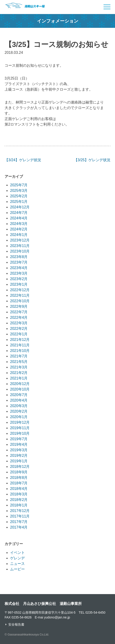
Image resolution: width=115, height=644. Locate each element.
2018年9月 (19, 472)
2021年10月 (20, 351)
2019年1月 (19, 461)
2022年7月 (19, 312)
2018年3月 (19, 494)
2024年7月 (19, 213)
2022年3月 (19, 323)
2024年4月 (19, 218)
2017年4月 (19, 527)
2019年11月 (20, 428)
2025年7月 (19, 185)
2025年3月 (19, 191)
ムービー (17, 569)
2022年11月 (20, 295)
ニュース (17, 564)
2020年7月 (19, 395)
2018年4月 (19, 489)
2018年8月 (19, 478)
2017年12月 (20, 511)
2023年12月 (20, 240)
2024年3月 (19, 224)
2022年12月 (20, 290)
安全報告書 (16, 624)
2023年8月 (19, 257)
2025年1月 (19, 202)
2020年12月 (20, 384)
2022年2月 (19, 329)
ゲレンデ (17, 558)
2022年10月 (20, 301)
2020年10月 (20, 389)
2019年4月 (19, 444)
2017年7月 (19, 522)
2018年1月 (19, 505)
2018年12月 (20, 467)
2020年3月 (19, 406)
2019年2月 (19, 456)
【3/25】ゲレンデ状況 (92, 160)
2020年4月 (19, 400)
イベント (17, 553)
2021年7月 (19, 356)
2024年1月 (19, 235)
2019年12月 (20, 422)
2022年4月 (19, 318)
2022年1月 (19, 334)
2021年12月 (20, 340)
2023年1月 (19, 284)
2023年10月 (20, 251)
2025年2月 (19, 196)
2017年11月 (20, 516)
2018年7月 (19, 483)
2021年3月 (19, 367)
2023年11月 (20, 246)
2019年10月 (20, 433)
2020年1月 (19, 417)
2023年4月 (19, 268)
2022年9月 (19, 306)
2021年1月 (19, 378)
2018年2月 (19, 500)
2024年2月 (19, 229)
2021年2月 (19, 373)
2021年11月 (20, 345)
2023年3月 (19, 273)
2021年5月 (19, 362)
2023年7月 (19, 262)
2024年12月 (20, 207)
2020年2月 (19, 411)
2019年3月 (19, 450)
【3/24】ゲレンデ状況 (23, 160)
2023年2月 (19, 279)
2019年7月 (19, 439)
